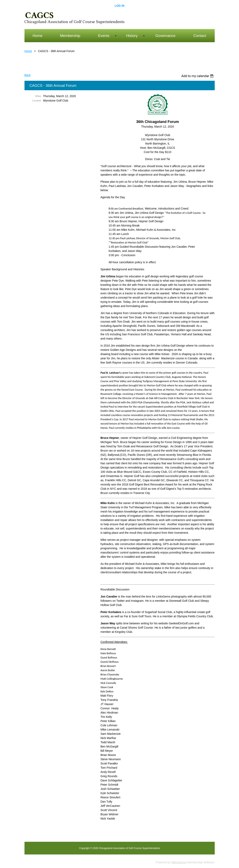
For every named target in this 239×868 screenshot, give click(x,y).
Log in (119, 6)
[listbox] (198, 76)
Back (28, 75)
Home (28, 51)
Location (37, 101)
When (38, 96)
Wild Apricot (179, 862)
